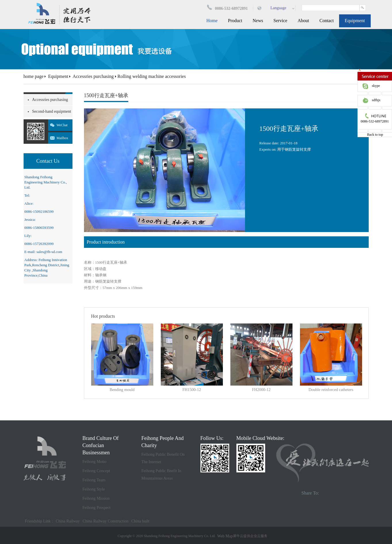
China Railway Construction (105, 521)
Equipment (58, 76)
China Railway (68, 521)
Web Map (225, 536)
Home (212, 21)
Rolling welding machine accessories (152, 76)
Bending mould (122, 390)
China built (140, 521)
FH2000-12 (261, 390)
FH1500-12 (192, 390)
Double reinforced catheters (331, 390)
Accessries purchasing (93, 76)
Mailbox (63, 138)
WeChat (62, 125)
